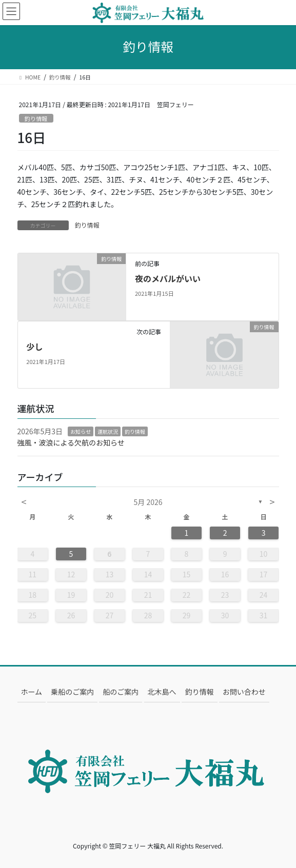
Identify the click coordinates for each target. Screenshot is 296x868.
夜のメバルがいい (168, 278)
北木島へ (162, 692)
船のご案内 (121, 692)
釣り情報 (36, 118)
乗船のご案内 (72, 692)
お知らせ (81, 431)
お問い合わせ (244, 692)
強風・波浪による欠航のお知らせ (71, 442)
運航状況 (108, 431)
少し (34, 347)
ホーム (32, 692)
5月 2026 (148, 502)
